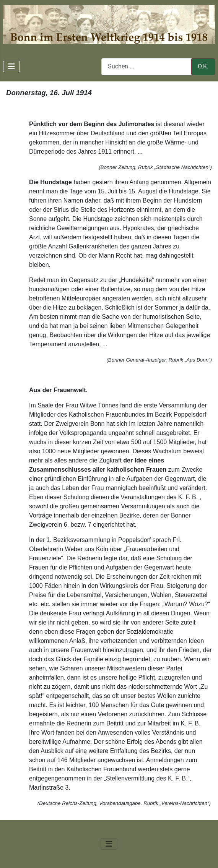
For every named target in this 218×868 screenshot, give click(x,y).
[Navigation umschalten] (11, 67)
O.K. (203, 66)
